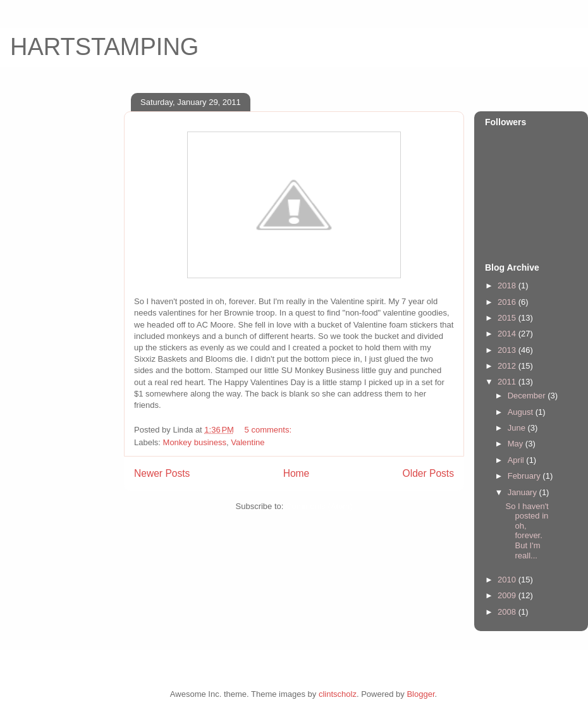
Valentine (248, 442)
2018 (508, 286)
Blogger (420, 694)
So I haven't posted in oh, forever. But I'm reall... (527, 531)
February (525, 476)
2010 (508, 580)
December (528, 396)
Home (297, 473)
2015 (508, 318)
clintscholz (338, 694)
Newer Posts (162, 473)
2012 (508, 366)
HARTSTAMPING (104, 47)
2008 (508, 612)
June (518, 428)
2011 (508, 382)
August (522, 412)
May (517, 444)
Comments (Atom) (319, 506)
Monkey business (195, 442)
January (524, 492)
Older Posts (428, 473)
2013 (508, 350)
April (517, 460)
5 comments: (269, 430)
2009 (508, 595)
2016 (508, 302)
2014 (508, 334)
